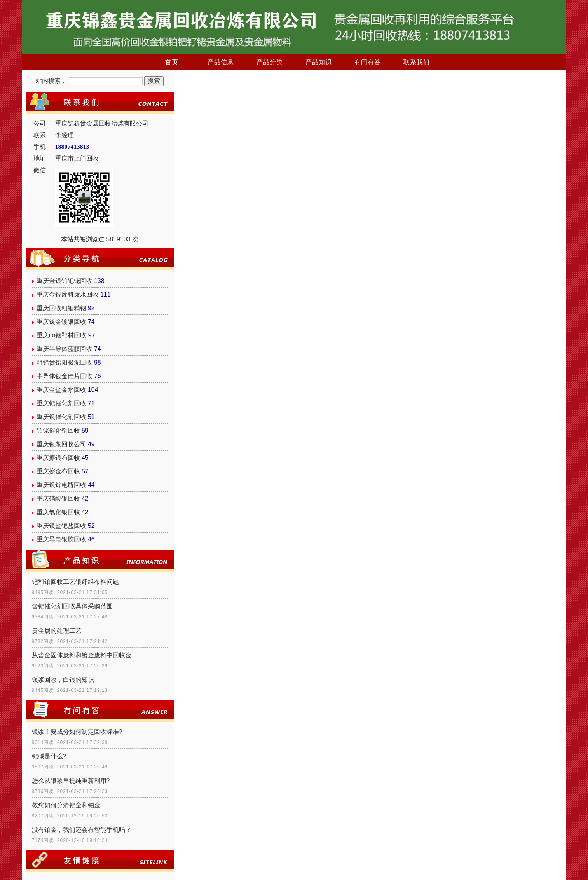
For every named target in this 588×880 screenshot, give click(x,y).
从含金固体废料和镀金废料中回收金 (82, 655)
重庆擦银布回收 (58, 458)
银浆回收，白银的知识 (63, 680)
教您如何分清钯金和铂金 (66, 805)
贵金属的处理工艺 (57, 631)
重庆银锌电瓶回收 (61, 485)
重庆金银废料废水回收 (68, 294)
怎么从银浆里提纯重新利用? (71, 781)
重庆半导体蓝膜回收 (65, 349)
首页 (172, 62)
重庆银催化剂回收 (61, 417)
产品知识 (319, 62)
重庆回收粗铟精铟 (61, 308)
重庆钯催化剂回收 (61, 403)
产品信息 (221, 62)
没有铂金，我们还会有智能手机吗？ (82, 830)
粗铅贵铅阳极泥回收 (65, 362)
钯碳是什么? (49, 756)
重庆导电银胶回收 (61, 539)
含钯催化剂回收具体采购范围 (72, 606)
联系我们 (417, 62)
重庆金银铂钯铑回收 (65, 281)
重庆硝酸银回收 (58, 498)
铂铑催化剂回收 (58, 430)
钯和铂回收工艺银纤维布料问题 (75, 582)
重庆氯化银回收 (58, 512)
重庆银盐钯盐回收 (61, 526)
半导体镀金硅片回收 (65, 376)
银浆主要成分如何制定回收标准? (77, 732)
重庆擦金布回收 (58, 471)
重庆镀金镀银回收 (61, 322)
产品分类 (270, 62)
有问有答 (368, 62)
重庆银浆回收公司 (61, 444)
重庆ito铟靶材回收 (62, 335)
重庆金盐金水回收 (61, 390)
